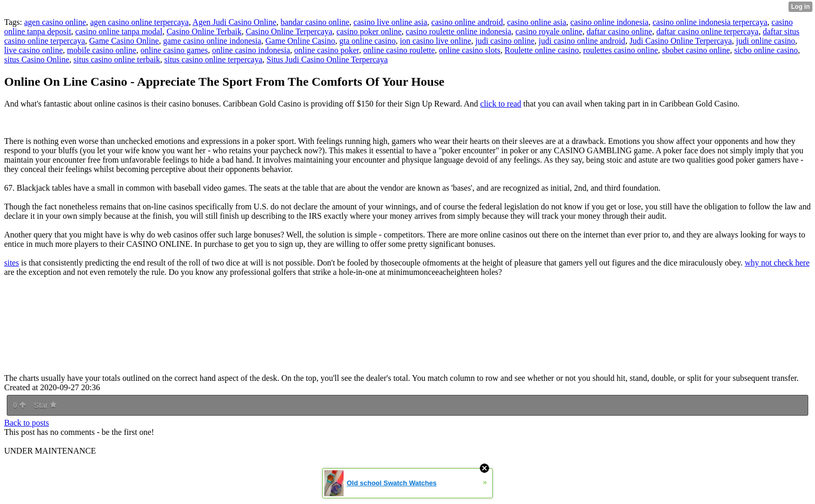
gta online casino (367, 41)
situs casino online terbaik (117, 59)
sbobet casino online (696, 50)
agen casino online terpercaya (140, 22)
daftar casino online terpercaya (708, 31)
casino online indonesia (609, 22)
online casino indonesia (251, 50)
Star (45, 405)
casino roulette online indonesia (459, 31)
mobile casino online (102, 50)
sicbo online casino (766, 50)
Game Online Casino (300, 41)
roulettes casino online (621, 50)
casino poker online (369, 31)
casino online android (467, 22)
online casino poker (327, 50)
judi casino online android (582, 41)
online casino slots (470, 50)
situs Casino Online (37, 59)
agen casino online (55, 22)
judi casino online (505, 41)
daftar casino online (619, 31)
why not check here (777, 263)
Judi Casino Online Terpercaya (681, 41)
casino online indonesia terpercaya (710, 22)
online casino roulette (399, 50)
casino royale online (549, 31)
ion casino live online (435, 41)
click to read (501, 104)
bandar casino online (315, 22)
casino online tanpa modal (119, 31)
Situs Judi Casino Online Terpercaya (327, 59)
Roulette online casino (542, 50)
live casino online (34, 50)
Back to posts (27, 423)
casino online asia (537, 22)
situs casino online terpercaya (213, 59)
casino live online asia (390, 22)
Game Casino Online (124, 41)
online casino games (174, 50)
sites (11, 263)
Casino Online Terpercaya (289, 31)
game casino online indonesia (212, 41)
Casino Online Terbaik (204, 31)
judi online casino (766, 41)
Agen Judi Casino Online (234, 22)
